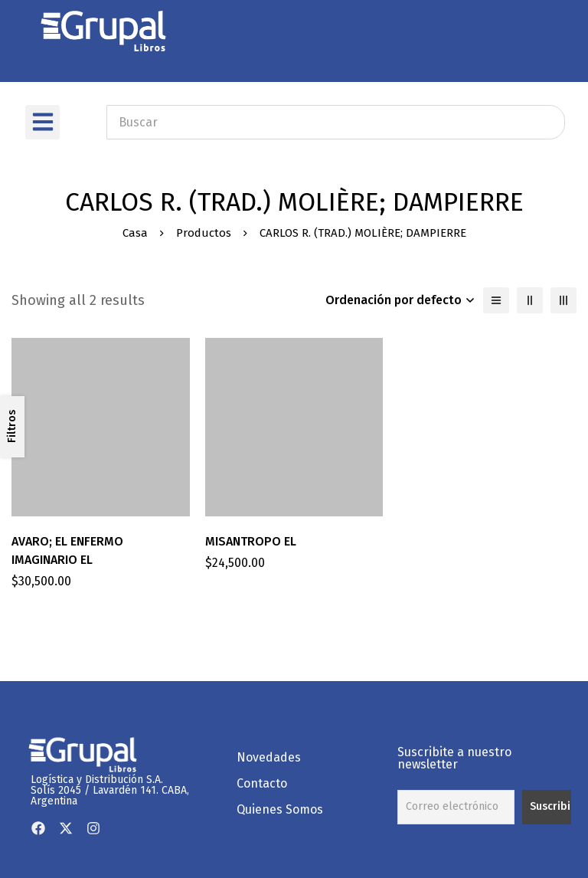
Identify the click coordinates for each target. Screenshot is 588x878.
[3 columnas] (563, 300)
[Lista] (496, 300)
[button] (42, 122)
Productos (204, 233)
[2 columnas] (530, 300)
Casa (135, 233)
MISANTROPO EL (251, 541)
